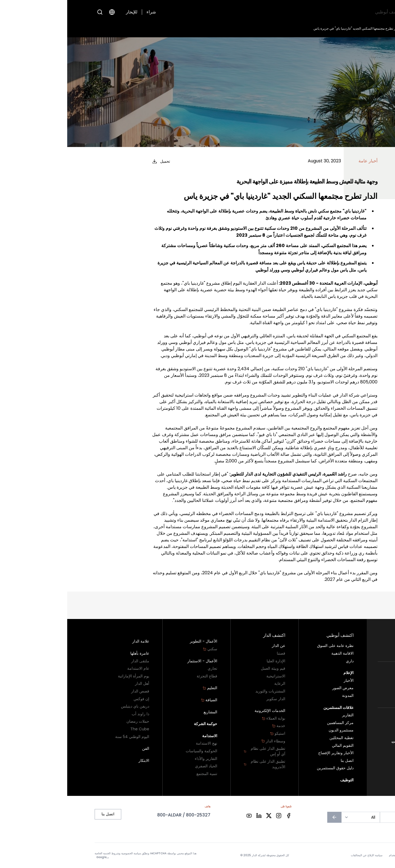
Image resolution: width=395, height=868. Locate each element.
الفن (78, 749)
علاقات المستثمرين (239, 12)
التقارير (281, 715)
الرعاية (213, 684)
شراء (84, 12)
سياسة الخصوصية (358, 855)
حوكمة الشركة (139, 724)
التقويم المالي (276, 746)
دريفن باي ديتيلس (68, 706)
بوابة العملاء (206, 718)
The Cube (73, 729)
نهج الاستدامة (139, 743)
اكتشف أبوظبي (325, 12)
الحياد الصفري (139, 766)
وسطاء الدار (206, 741)
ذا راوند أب (73, 714)
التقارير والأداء (139, 759)
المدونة (281, 696)
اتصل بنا (361, 734)
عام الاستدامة (71, 668)
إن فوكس (74, 699)
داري (283, 661)
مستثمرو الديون (274, 730)
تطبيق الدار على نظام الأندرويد (197, 764)
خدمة (211, 726)
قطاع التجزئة (140, 676)
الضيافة (142, 700)
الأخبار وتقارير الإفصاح (269, 753)
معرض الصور (276, 688)
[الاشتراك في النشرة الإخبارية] (267, 817)
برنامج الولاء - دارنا (350, 727)
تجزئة (363, 696)
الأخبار (346, 28)
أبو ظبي (362, 719)
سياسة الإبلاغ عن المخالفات (346, 742)
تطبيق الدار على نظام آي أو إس (197, 751)
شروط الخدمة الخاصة (40, 853)
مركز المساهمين (273, 723)
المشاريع (143, 712)
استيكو (211, 733)
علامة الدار (74, 641)
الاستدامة (143, 736)
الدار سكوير (209, 699)
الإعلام (270, 12)
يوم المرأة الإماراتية (66, 676)
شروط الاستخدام (331, 855)
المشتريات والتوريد (203, 691)
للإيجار (64, 12)
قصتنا (214, 653)
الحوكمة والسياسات (134, 751)
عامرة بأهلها (73, 653)
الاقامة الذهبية (275, 653)
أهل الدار (75, 684)
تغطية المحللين (274, 738)
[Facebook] (221, 816)
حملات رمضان (71, 721)
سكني (360, 642)
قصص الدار (73, 691)
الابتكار (77, 761)
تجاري (363, 688)
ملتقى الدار (73, 661)
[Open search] (33, 12)
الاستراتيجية (209, 676)
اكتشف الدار (294, 12)
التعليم (143, 688)
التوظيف (207, 12)
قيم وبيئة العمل (206, 668)
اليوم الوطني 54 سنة (65, 737)
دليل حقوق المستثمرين (268, 768)
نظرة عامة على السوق (268, 646)
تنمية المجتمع (140, 774)
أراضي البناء (358, 650)
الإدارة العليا (209, 661)
